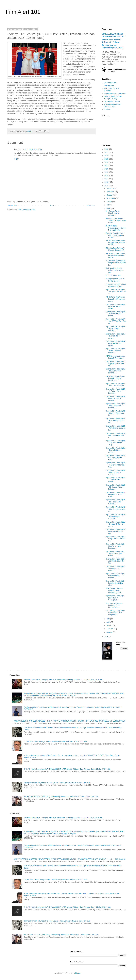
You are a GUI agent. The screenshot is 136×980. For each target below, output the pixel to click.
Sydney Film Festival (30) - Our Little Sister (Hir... (116, 385)
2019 (107, 172)
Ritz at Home (109, 86)
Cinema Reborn (110, 83)
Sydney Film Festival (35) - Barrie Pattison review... (116, 336)
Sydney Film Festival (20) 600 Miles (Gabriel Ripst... (116, 457)
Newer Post (12, 206)
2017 (107, 179)
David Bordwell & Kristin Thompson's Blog (113, 97)
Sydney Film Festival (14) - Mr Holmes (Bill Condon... (116, 502)
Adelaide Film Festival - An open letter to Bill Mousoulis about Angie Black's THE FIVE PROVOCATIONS (63, 680)
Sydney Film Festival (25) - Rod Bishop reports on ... (116, 421)
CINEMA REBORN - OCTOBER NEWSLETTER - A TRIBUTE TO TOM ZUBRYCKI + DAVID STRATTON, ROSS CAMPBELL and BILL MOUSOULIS (69, 721)
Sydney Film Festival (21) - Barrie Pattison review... (116, 450)
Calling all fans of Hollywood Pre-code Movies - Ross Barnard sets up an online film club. (57, 783)
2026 (107, 149)
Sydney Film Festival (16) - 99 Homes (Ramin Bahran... (116, 487)
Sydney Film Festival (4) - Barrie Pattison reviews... (116, 576)
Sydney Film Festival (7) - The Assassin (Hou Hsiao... (116, 554)
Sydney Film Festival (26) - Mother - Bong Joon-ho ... (116, 413)
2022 (107, 162)
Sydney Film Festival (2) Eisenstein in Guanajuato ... (115, 598)
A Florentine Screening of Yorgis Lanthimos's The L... (116, 263)
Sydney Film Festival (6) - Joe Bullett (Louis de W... (116, 561)
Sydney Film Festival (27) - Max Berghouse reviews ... (116, 406)
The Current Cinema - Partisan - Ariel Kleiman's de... (114, 605)
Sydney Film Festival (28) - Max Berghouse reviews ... (116, 398)
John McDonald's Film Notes (115, 94)
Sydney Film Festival (112, 101)
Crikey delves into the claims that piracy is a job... (115, 270)
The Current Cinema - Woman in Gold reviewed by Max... (114, 590)
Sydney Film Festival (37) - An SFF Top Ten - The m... (116, 321)
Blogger (78, 973)
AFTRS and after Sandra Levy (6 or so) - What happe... (115, 256)
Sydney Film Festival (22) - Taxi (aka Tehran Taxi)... (116, 443)
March (109, 626)
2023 (107, 159)
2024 (107, 156)
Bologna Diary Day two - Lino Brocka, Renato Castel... (115, 235)
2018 (107, 176)
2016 (107, 182)
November (111, 192)
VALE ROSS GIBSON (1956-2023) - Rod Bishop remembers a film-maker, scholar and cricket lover (61, 797)
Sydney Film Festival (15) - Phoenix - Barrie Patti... (116, 494)
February (110, 629)
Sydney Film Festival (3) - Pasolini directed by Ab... (116, 583)
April (108, 622)
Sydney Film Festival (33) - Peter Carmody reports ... (116, 351)
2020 (107, 169)
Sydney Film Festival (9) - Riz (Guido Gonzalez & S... (116, 539)
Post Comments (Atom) (27, 210)
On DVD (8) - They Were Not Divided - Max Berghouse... (115, 613)
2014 (107, 636)
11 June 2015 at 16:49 (33, 150)
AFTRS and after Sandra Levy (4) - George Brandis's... (115, 378)
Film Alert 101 (23, 12)
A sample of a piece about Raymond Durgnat (116, 285)
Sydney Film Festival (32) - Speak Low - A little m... (116, 363)
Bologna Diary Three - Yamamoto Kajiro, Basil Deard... (116, 221)
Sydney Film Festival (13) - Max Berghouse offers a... (116, 509)
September (111, 198)
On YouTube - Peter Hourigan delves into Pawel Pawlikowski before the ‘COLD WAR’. (56, 742)
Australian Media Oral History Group (112, 105)
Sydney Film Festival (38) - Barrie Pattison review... (116, 314)
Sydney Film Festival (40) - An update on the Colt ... (116, 292)
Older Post (91, 206)
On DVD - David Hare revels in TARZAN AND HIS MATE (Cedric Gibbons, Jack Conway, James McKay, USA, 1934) (67, 769)
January (110, 632)
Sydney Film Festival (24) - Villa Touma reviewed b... (116, 428)
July (108, 205)
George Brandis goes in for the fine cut (115, 280)
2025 (107, 152)
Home (52, 206)
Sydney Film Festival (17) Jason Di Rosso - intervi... (116, 480)
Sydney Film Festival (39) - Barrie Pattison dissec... (116, 306)
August (109, 202)
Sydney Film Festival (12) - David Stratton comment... (116, 517)
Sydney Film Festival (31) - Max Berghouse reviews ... (116, 371)
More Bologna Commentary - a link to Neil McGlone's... (116, 228)
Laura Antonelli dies (114, 276)
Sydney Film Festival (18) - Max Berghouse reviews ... (116, 472)
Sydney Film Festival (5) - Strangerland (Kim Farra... (116, 568)
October (110, 195)
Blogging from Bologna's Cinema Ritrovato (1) (115, 249)
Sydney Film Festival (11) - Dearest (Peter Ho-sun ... (116, 524)
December (111, 188)
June (109, 208)
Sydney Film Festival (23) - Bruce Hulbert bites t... (116, 435)
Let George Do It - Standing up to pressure (113, 213)
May (108, 619)
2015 (107, 186)
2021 (107, 166)
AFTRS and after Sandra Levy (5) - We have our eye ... (116, 299)
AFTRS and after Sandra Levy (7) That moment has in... (115, 243)
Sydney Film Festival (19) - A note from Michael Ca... (116, 465)
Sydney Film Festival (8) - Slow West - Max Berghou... (116, 546)
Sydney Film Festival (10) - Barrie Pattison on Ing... (116, 531)
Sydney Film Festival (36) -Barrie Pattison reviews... (116, 329)
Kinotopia (108, 109)
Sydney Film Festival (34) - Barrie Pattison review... (116, 343)
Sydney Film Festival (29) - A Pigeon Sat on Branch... (116, 391)
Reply (16, 159)
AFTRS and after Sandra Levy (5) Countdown (115, 357)
